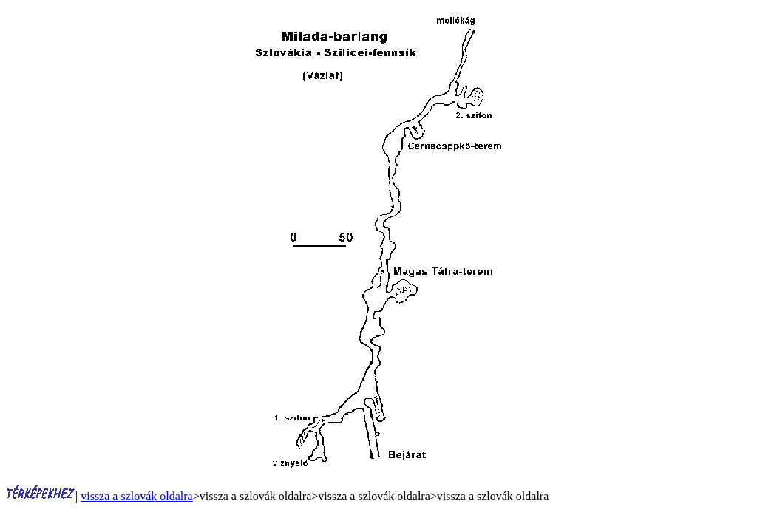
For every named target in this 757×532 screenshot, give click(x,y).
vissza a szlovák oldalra (137, 496)
